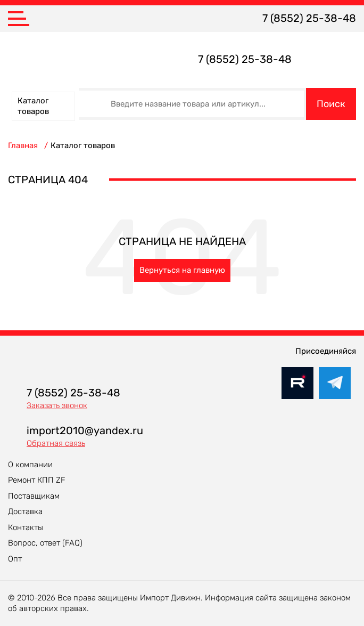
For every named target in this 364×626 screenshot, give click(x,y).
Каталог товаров (33, 106)
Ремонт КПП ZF (37, 480)
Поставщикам (34, 496)
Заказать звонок (57, 405)
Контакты (26, 527)
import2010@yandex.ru (85, 430)
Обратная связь (56, 443)
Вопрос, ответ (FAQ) (45, 543)
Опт (15, 559)
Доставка (25, 511)
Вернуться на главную (182, 270)
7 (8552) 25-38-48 (309, 18)
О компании (30, 465)
